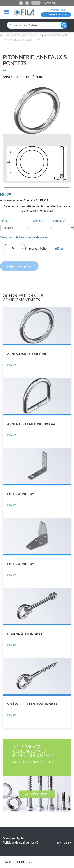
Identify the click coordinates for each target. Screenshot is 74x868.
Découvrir (37, 794)
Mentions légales (14, 838)
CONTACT (50, 3)
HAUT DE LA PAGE (18, 862)
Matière (5, 221)
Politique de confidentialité (20, 842)
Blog (36, 3)
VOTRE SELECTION (56, 10)
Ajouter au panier (19, 266)
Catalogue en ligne (26, 35)
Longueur (59, 221)
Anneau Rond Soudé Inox (21, 40)
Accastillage (56, 35)
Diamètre (38, 221)
